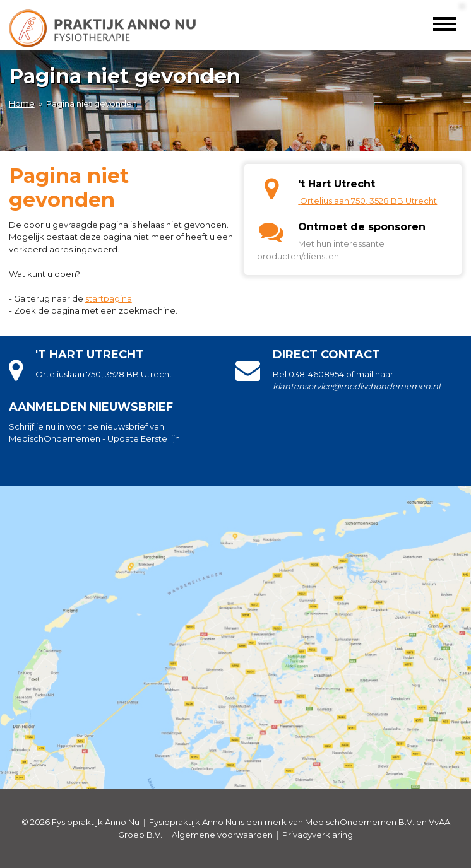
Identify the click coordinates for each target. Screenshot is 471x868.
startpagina (109, 298)
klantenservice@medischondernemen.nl (356, 386)
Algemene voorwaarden (222, 835)
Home (22, 103)
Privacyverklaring (318, 835)
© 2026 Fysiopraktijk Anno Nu (80, 822)
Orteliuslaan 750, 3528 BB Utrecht (368, 201)
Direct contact (326, 355)
